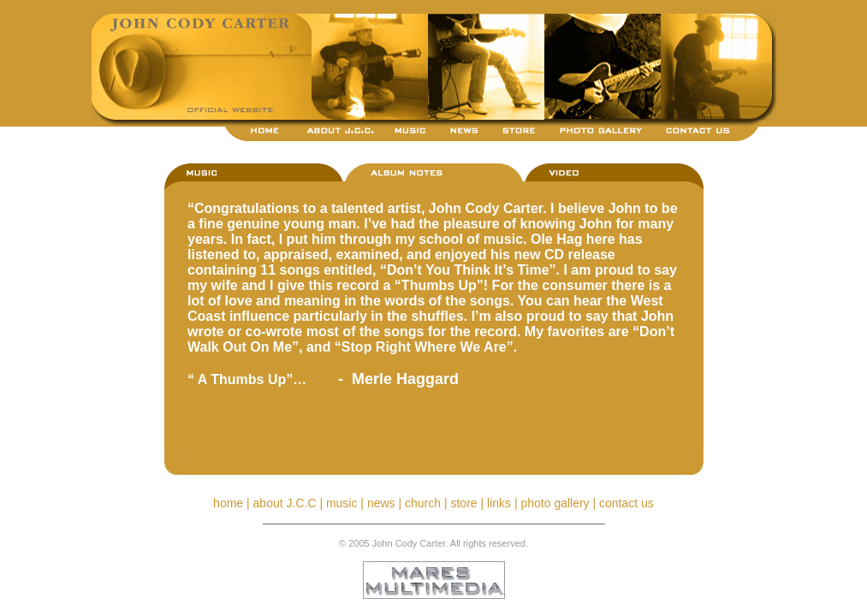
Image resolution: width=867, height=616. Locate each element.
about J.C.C (285, 503)
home (228, 503)
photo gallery (555, 503)
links (499, 503)
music (342, 503)
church (423, 503)
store (463, 503)
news (381, 503)
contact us (626, 503)
